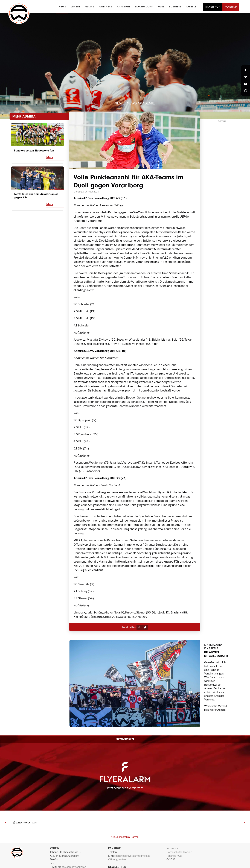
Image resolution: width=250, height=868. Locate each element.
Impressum (173, 848)
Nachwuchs (144, 7)
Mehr (50, 157)
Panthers (105, 7)
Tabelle (191, 7)
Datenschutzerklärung (179, 852)
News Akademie (141, 103)
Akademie (124, 7)
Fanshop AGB (174, 856)
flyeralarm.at (135, 788)
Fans (161, 7)
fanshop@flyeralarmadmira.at (133, 856)
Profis (89, 7)
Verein (75, 7)
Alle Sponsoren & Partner (125, 837)
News (62, 7)
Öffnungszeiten (117, 859)
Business (175, 7)
